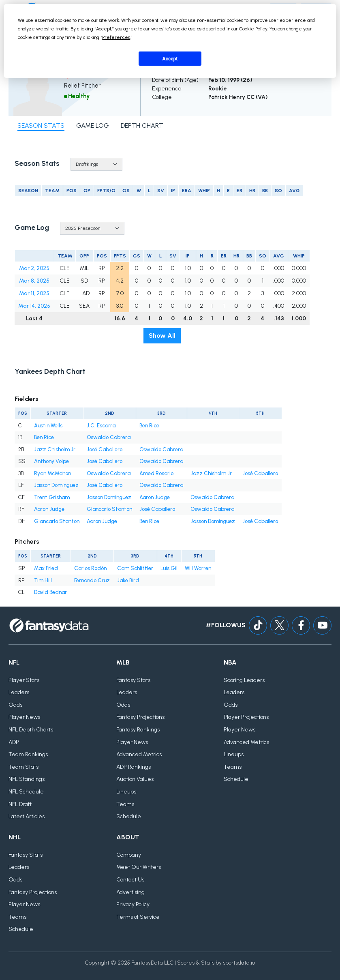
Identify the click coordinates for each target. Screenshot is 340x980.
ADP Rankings (134, 767)
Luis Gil (169, 568)
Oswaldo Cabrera (109, 437)
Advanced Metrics (139, 754)
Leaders (19, 692)
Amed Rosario (156, 473)
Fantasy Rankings (138, 730)
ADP (14, 742)
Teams (125, 804)
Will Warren (198, 568)
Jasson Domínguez (56, 485)
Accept (170, 59)
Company (129, 855)
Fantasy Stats (133, 680)
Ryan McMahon (52, 473)
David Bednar (50, 592)
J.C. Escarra (101, 426)
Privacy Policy (133, 904)
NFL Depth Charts (31, 730)
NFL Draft (20, 804)
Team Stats (24, 767)
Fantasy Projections (140, 717)
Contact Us (130, 880)
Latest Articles (27, 816)
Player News (24, 717)
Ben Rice (149, 426)
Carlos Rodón (90, 568)
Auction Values (135, 779)
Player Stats (24, 680)
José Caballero (105, 449)
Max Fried (46, 568)
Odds (15, 705)
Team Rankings (28, 754)
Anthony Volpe (51, 461)
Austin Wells (48, 426)
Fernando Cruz (92, 580)
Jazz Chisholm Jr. (55, 449)
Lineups (126, 792)
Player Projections (246, 717)
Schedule (129, 816)
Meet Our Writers (139, 867)
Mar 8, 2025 (34, 281)
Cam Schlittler (135, 568)
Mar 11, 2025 (34, 293)
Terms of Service (138, 917)
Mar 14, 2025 (34, 306)
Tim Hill (43, 580)
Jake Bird (128, 580)
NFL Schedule (26, 792)
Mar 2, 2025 (34, 268)
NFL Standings (27, 779)
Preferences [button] (116, 37)
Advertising (130, 892)
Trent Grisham (52, 497)
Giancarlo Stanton (109, 509)
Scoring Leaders (244, 680)
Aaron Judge (155, 497)
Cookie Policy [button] (253, 29)
